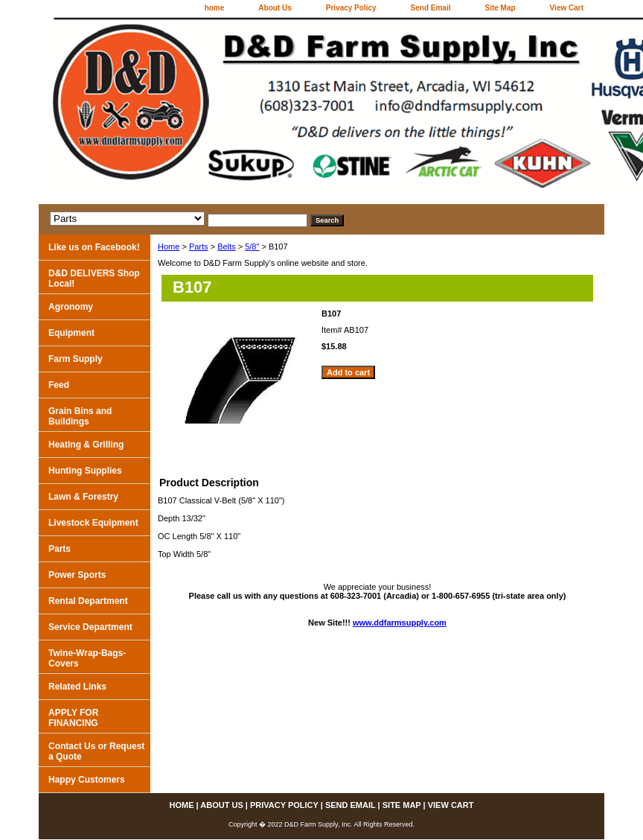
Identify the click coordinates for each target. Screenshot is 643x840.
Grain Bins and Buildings (80, 416)
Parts (199, 246)
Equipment (71, 333)
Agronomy (71, 307)
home (215, 8)
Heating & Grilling (86, 445)
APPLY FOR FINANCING (73, 718)
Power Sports (77, 575)
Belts (226, 246)
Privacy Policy (351, 8)
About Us (275, 8)
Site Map (500, 8)
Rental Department (88, 601)
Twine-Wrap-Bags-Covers (87, 658)
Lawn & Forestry (83, 497)
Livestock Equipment (93, 523)
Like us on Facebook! (94, 247)
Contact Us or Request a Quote (96, 751)
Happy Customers (87, 780)
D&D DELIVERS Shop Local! (94, 279)
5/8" (252, 246)
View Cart (567, 8)
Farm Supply (76, 359)
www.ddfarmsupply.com (400, 623)
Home (169, 246)
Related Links (77, 687)
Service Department (90, 627)
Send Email (431, 8)
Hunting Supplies (85, 471)
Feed (59, 385)
